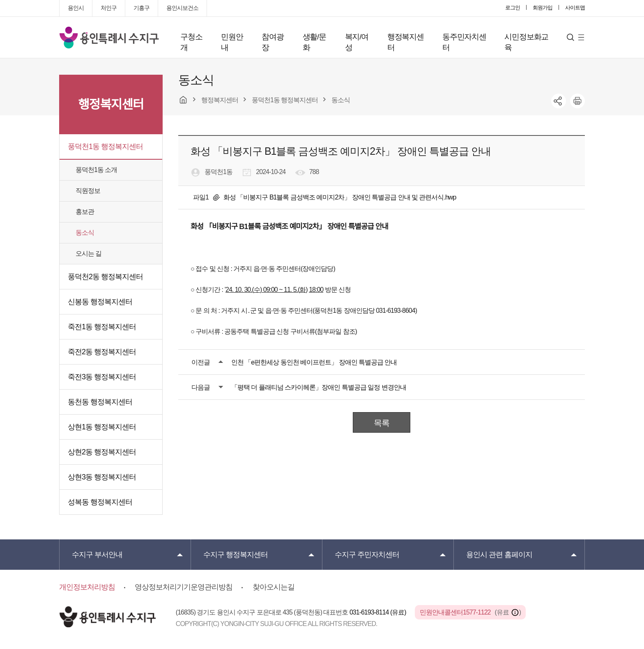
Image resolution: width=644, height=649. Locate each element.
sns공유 (559, 101)
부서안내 (97, 555)
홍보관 (85, 212)
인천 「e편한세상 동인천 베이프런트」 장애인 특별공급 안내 (314, 362)
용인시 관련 (499, 555)
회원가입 (543, 8)
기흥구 (141, 8)
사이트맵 (575, 8)
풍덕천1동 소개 (96, 170)
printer (577, 101)
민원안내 (232, 42)
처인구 (109, 8)
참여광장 (273, 42)
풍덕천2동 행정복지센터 (105, 277)
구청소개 (191, 42)
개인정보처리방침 (87, 587)
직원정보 (88, 191)
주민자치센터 (367, 555)
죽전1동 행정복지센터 (102, 327)
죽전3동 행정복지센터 (102, 377)
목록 (382, 423)
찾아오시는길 (274, 587)
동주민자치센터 (464, 42)
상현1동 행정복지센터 (102, 427)
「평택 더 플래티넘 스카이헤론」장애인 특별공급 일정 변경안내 (319, 387)
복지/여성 (357, 42)
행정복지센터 (406, 42)
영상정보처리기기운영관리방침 (184, 587)
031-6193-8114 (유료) (378, 612)
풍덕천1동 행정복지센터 (105, 147)
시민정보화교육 (526, 42)
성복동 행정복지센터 (100, 502)
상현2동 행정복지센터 (102, 452)
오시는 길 (89, 253)
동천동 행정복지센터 (100, 402)
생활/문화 (314, 42)
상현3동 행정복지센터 (102, 477)
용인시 (76, 8)
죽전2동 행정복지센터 (102, 352)
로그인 (513, 8)
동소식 (85, 233)
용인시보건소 (182, 8)
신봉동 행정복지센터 (100, 302)
